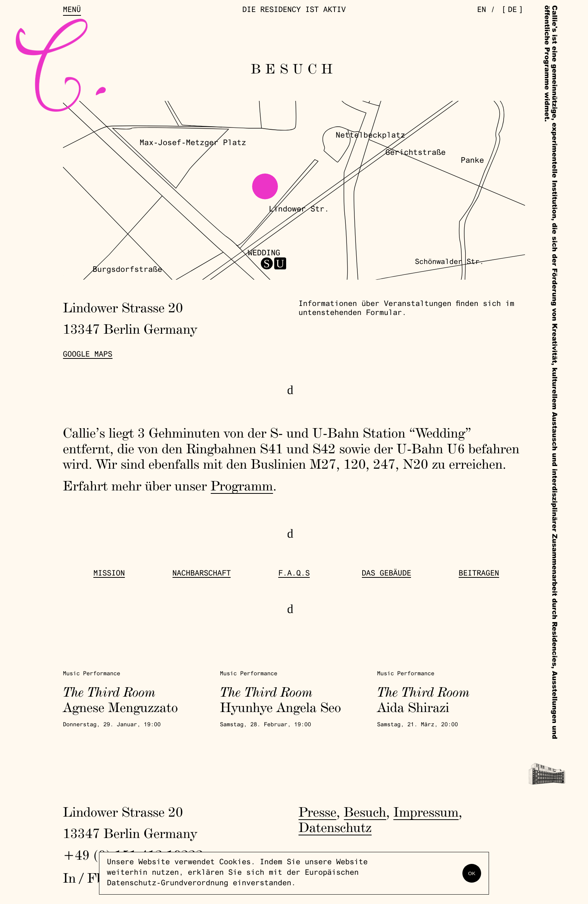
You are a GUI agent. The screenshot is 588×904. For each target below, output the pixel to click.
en (481, 10)
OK (472, 873)
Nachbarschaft (202, 574)
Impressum (426, 812)
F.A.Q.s (294, 574)
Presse (317, 812)
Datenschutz (335, 827)
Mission (109, 574)
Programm (242, 486)
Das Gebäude (387, 574)
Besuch (365, 812)
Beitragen (479, 574)
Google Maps (88, 355)
